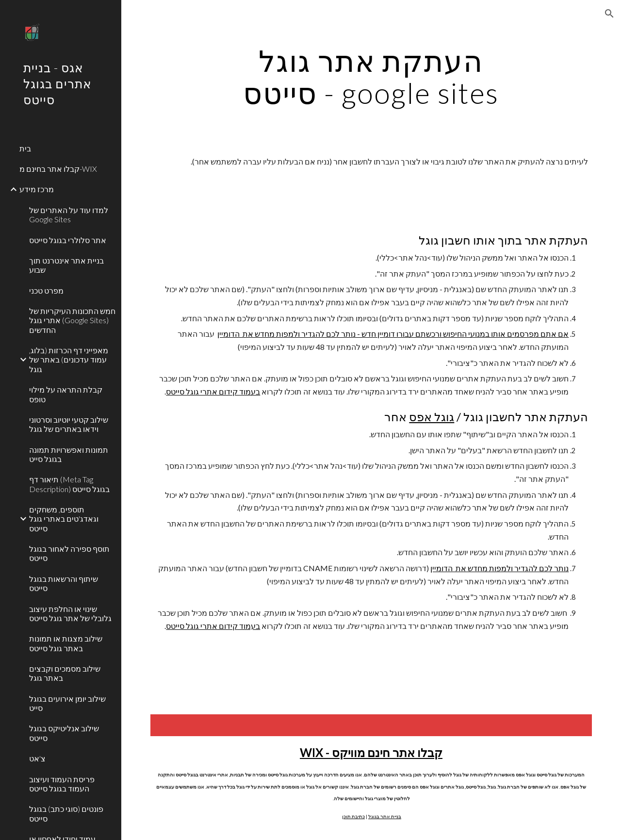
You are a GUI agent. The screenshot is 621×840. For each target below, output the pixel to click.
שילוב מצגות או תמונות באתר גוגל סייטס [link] (66, 643)
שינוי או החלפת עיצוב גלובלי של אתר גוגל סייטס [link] (70, 613)
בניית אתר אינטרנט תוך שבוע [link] (66, 265)
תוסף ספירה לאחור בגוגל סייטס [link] (69, 553)
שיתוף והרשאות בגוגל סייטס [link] (64, 583)
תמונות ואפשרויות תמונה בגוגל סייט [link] (69, 454)
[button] (609, 14)
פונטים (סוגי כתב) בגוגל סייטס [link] (66, 813)
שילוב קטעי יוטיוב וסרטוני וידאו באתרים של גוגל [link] (69, 424)
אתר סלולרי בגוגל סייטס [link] (68, 240)
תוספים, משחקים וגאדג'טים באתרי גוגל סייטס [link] (64, 519)
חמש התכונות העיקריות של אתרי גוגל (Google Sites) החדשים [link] (72, 320)
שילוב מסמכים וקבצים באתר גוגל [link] (65, 673)
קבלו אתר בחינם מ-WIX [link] (58, 169)
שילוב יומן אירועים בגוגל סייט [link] (67, 703)
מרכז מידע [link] (37, 189)
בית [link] (25, 148)
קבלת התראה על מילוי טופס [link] (66, 394)
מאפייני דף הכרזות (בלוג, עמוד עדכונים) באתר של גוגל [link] (69, 360)
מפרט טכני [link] (46, 290)
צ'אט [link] (37, 758)
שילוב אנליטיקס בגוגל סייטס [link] (64, 733)
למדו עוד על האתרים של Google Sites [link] (69, 214)
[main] (371, 77)
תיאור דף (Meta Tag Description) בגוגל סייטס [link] (69, 484)
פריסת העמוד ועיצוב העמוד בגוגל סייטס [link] (62, 784)
